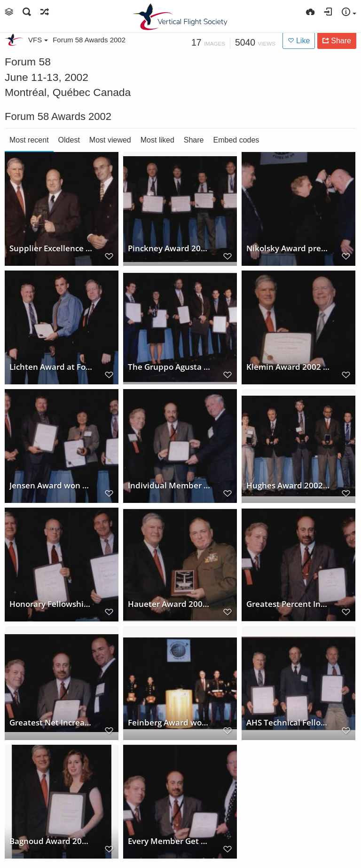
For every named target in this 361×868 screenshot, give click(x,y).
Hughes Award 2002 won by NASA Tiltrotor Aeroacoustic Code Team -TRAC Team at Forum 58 (288, 486)
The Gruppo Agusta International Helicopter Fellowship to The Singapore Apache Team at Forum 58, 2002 (170, 367)
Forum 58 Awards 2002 (89, 40)
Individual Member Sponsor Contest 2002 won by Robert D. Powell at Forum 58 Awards (170, 486)
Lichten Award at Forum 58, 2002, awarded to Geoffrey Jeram (51, 367)
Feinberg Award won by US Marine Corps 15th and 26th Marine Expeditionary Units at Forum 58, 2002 (170, 723)
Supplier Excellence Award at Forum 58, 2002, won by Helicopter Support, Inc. (51, 248)
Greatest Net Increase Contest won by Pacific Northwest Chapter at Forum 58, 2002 (51, 723)
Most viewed (110, 140)
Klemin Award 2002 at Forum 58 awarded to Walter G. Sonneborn (288, 367)
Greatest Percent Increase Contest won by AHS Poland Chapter (288, 604)
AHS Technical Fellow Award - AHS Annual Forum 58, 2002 (288, 723)
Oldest (69, 140)
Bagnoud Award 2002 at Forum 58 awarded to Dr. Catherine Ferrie (51, 841)
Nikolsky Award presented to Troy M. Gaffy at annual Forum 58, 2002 (288, 248)
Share (194, 140)
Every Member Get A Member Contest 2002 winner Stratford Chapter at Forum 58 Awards (170, 841)
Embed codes (236, 140)
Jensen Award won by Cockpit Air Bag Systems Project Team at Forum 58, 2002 (51, 486)
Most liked (157, 140)
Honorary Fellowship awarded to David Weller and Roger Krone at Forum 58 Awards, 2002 (51, 604)
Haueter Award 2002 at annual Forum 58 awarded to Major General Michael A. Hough (170, 604)
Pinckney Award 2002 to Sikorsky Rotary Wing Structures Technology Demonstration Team (170, 248)
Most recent (29, 140)
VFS (38, 40)
